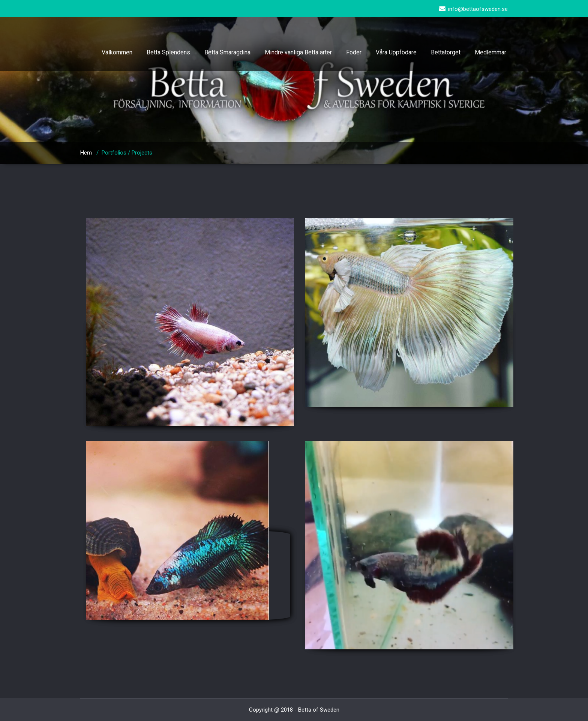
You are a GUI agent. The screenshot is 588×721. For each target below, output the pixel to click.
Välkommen (117, 52)
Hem (86, 153)
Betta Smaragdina (227, 52)
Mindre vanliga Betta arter (298, 52)
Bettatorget (446, 52)
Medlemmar (490, 52)
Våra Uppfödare (396, 52)
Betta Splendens (168, 52)
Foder (354, 52)
